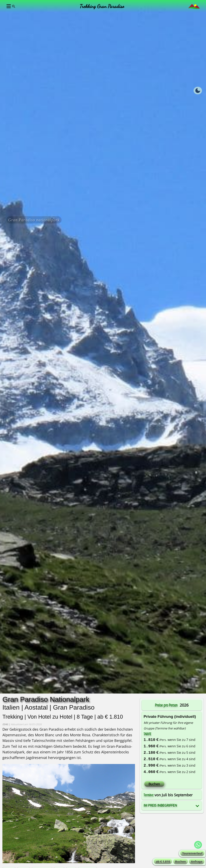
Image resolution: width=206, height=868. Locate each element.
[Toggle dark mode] (198, 91)
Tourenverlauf (192, 853)
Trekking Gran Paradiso (102, 6)
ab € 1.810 (163, 861)
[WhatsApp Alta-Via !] (198, 845)
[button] (8, 6)
